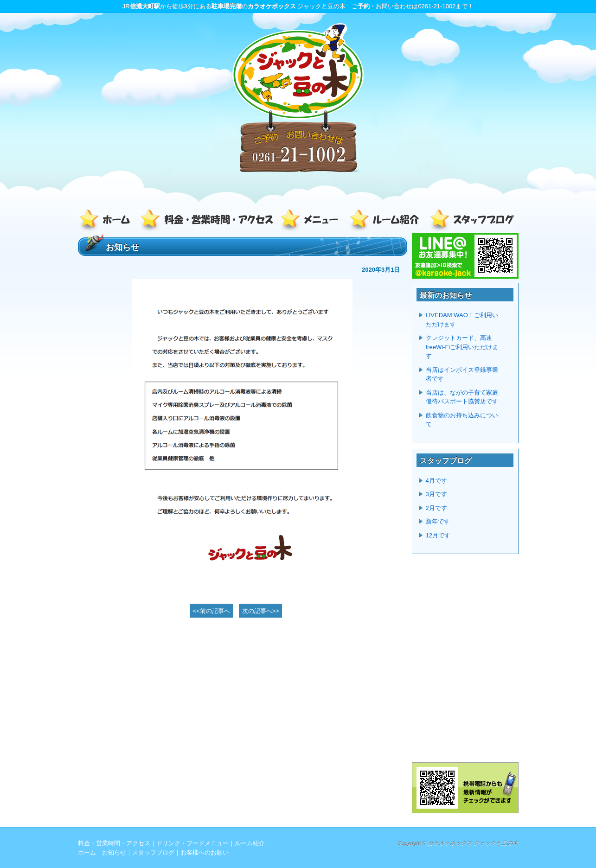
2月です (436, 508)
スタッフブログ (470, 221)
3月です (436, 494)
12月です (438, 535)
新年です (438, 521)
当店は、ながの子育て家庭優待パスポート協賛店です (462, 397)
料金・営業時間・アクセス (208, 221)
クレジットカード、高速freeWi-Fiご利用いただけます (462, 347)
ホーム (108, 221)
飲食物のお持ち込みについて (462, 420)
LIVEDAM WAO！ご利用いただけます (462, 320)
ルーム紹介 (386, 221)
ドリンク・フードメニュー (312, 221)
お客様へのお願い (205, 852)
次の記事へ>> (261, 611)
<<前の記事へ (211, 611)
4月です (436, 481)
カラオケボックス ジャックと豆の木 (473, 843)
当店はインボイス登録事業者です (462, 374)
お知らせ (114, 852)
